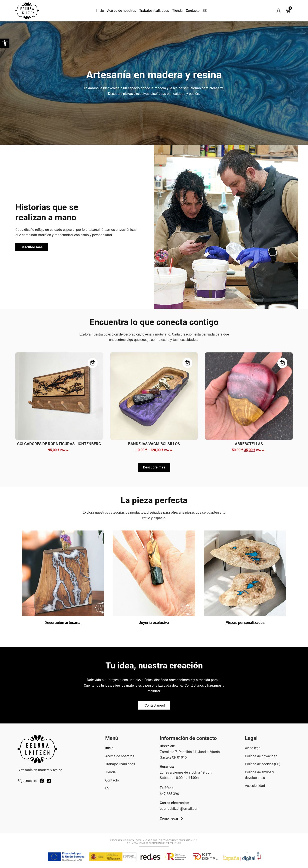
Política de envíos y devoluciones (259, 775)
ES (205, 11)
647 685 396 (169, 794)
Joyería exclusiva (154, 623)
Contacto (193, 11)
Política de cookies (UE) (263, 764)
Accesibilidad (255, 786)
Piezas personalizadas (245, 623)
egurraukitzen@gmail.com (180, 809)
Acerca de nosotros (122, 11)
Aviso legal (253, 748)
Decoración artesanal (63, 623)
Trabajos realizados (154, 11)
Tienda (177, 11)
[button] (5, 43)
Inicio (100, 11)
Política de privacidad (261, 756)
